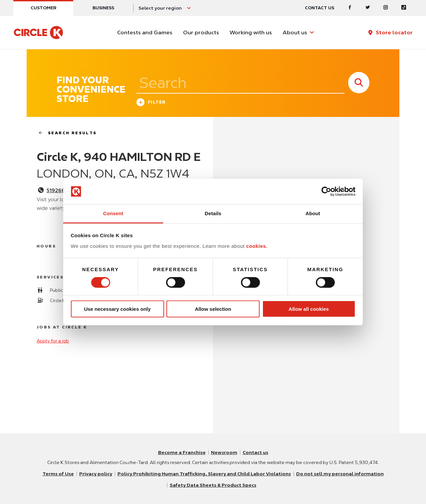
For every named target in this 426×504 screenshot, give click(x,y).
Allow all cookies (309, 309)
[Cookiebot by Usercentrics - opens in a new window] (326, 192)
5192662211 (61, 191)
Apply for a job (53, 341)
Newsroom (224, 452)
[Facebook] (350, 8)
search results (65, 133)
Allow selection (213, 309)
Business (103, 8)
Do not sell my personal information (340, 474)
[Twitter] (368, 8)
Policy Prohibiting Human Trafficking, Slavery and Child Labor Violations (204, 474)
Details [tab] (213, 213)
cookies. (257, 246)
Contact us (319, 8)
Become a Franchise (182, 452)
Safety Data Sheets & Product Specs (213, 485)
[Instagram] (386, 8)
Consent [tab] (113, 213)
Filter (151, 103)
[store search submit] (359, 83)
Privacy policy (96, 474)
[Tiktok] (404, 8)
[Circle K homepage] (38, 33)
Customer (43, 8)
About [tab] (313, 213)
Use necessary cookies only (117, 309)
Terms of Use (58, 474)
